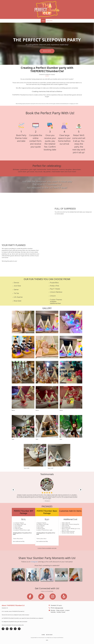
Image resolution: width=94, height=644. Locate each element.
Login (47, 640)
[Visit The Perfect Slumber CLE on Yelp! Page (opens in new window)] (15, 629)
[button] (81, 490)
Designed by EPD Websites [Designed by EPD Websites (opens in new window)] (58, 638)
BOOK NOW (47, 51)
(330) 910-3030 (59, 608)
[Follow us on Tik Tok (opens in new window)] (41, 597)
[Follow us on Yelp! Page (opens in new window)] (66, 597)
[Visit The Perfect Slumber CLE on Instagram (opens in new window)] (19, 629)
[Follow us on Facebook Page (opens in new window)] (28, 597)
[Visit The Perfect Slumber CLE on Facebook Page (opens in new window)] (3, 629)
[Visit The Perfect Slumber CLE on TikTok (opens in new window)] (11, 629)
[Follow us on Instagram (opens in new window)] (53, 597)
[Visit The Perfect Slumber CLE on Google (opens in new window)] (7, 629)
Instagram (34, 582)
